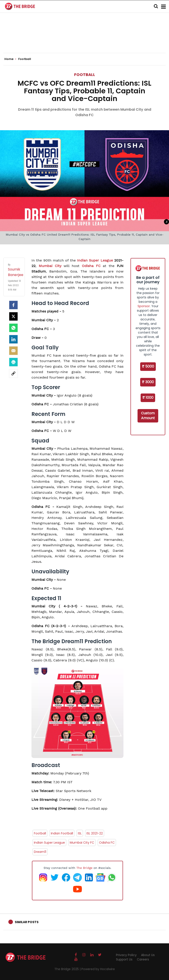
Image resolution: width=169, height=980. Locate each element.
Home (10, 59)
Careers (143, 959)
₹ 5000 (148, 366)
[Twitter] (13, 316)
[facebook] (13, 305)
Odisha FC (91, 266)
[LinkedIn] (13, 339)
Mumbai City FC (82, 843)
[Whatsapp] (13, 328)
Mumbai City (50, 266)
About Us (148, 955)
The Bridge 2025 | (68, 969)
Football (85, 75)
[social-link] (13, 374)
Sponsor (144, 306)
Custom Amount (148, 416)
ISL (80, 833)
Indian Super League (96, 260)
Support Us (124, 959)
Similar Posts (27, 922)
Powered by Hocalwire (98, 969)
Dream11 (40, 852)
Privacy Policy (126, 955)
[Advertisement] (84, 40)
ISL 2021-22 (95, 833)
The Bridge (84, 868)
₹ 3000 (148, 382)
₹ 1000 (148, 398)
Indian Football (62, 833)
